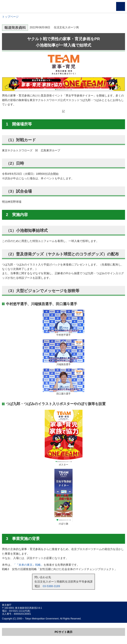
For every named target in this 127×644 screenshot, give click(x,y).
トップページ (10, 17)
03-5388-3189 (51, 586)
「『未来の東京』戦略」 (28, 565)
